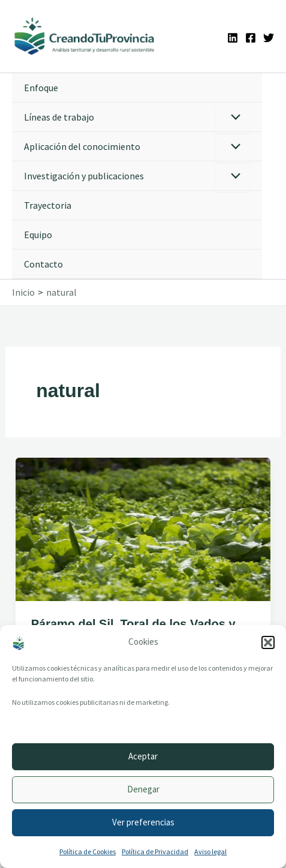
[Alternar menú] (233, 118)
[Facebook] (251, 38)
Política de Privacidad (155, 852)
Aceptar (143, 756)
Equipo (38, 235)
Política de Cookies (88, 852)
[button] (268, 642)
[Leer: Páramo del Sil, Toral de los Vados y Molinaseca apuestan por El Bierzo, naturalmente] (143, 528)
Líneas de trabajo (59, 117)
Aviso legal (210, 852)
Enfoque (41, 88)
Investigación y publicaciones (84, 176)
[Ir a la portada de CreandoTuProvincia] (85, 36)
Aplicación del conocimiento (82, 146)
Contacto (43, 264)
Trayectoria (48, 205)
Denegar (143, 789)
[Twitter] (269, 38)
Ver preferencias (143, 822)
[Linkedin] (233, 38)
